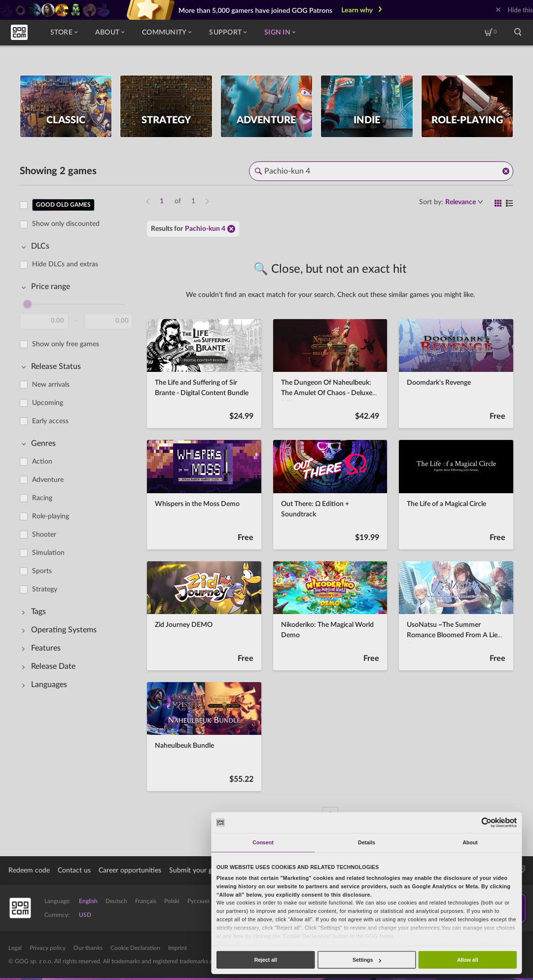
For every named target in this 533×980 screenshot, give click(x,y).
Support (228, 33)
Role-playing (51, 516)
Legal (15, 948)
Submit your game (197, 871)
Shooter (44, 535)
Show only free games (66, 344)
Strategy (45, 589)
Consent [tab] (263, 842)
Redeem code (29, 871)
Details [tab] (367, 842)
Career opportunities (130, 871)
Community (167, 33)
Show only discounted (66, 224)
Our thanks (88, 948)
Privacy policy (48, 948)
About (110, 33)
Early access (50, 421)
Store (64, 33)
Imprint (178, 948)
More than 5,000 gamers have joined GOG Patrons (255, 10)
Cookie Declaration (135, 948)
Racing (42, 498)
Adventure (48, 480)
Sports (42, 571)
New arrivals (51, 385)
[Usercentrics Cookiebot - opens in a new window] (487, 822)
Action (42, 462)
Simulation (48, 553)
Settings (367, 960)
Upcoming (48, 403)
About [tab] (470, 842)
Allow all (468, 960)
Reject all (266, 960)
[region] (79, 504)
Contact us (74, 871)
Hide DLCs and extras (65, 264)
